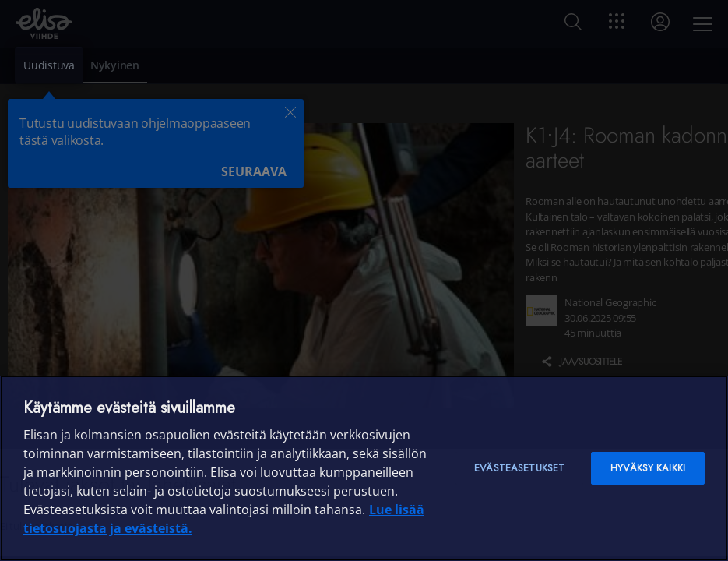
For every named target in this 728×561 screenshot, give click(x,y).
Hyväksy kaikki (648, 468)
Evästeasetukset (519, 468)
